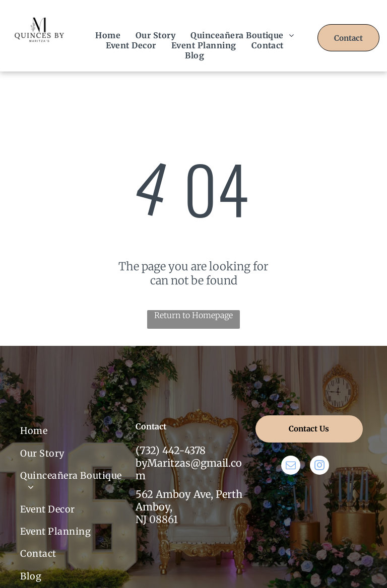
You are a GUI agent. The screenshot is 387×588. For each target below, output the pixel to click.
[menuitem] (108, 35)
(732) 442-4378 (171, 450)
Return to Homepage (193, 315)
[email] (291, 466)
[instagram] (319, 466)
